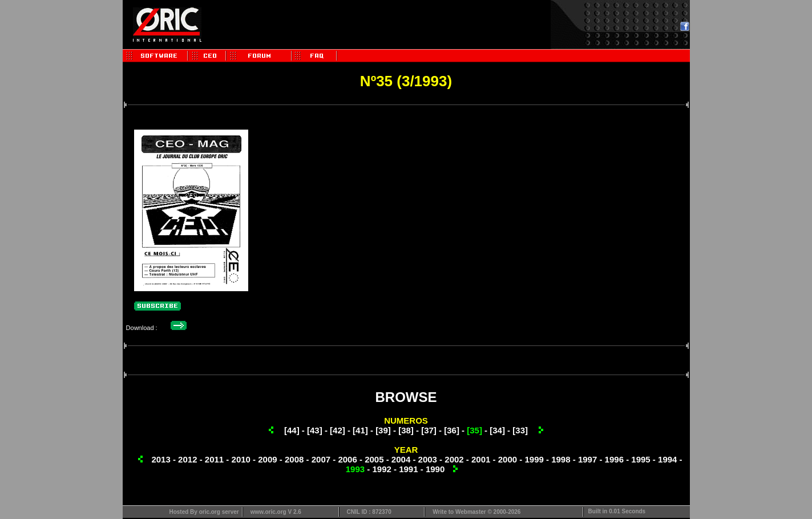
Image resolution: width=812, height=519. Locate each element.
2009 (267, 459)
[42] (338, 430)
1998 (561, 459)
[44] (292, 430)
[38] (406, 430)
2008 (294, 459)
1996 (614, 459)
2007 (321, 459)
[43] (315, 430)
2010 (241, 459)
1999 (534, 459)
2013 (161, 459)
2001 (481, 459)
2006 (347, 459)
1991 (408, 469)
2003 (428, 459)
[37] (429, 430)
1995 (641, 459)
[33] (520, 430)
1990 (435, 469)
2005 (374, 459)
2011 (214, 459)
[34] (497, 430)
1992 (381, 469)
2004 (401, 459)
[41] (360, 430)
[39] (383, 430)
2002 (454, 459)
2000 (508, 459)
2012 (187, 459)
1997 (587, 459)
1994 (667, 459)
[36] (452, 430)
